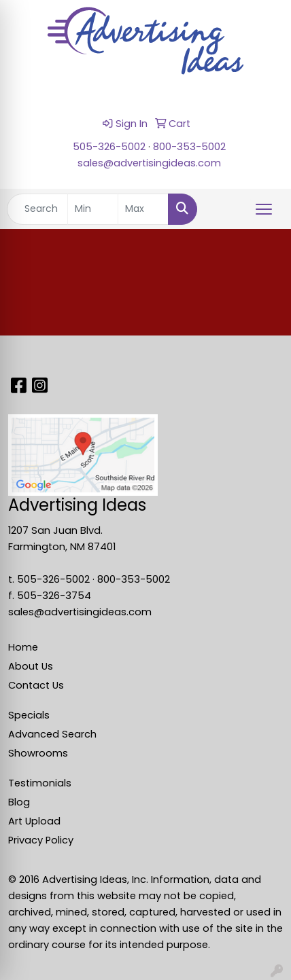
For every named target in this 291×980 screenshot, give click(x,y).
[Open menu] (264, 209)
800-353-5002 (189, 147)
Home (23, 647)
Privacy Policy (41, 840)
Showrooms (38, 753)
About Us (31, 666)
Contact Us (36, 685)
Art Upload (34, 821)
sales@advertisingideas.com (149, 163)
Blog (19, 802)
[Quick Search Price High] (143, 209)
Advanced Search (52, 734)
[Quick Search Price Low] (93, 209)
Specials (29, 715)
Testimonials (40, 783)
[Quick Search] (37, 209)
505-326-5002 (109, 147)
